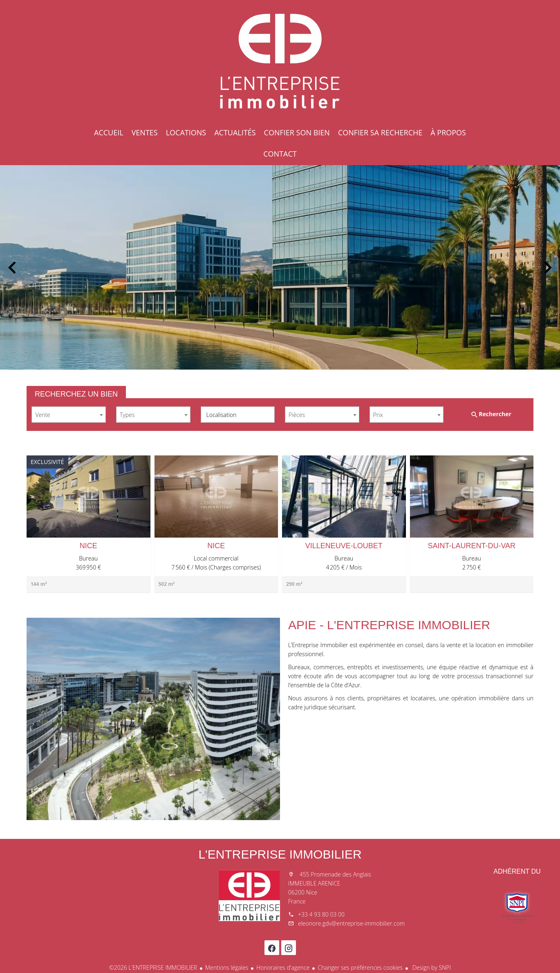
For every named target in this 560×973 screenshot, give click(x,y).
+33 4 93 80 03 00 (321, 914)
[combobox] (69, 415)
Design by (431, 967)
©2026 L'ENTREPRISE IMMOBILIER (153, 967)
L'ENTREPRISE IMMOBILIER (280, 854)
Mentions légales (227, 967)
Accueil (280, 61)
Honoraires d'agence (283, 967)
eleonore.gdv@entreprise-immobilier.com (351, 923)
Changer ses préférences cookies (360, 967)
